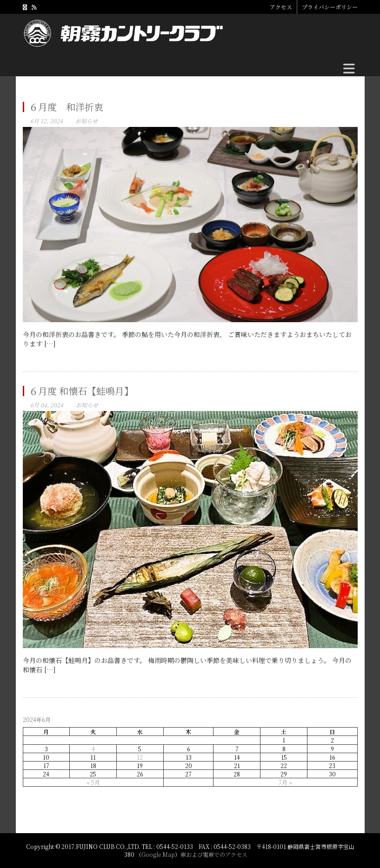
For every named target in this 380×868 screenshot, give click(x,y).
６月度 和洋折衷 (66, 107)
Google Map (158, 854)
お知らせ (87, 121)
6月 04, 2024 (47, 405)
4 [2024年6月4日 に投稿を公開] (93, 749)
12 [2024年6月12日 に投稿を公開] (140, 757)
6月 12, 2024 (47, 121)
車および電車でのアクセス (214, 854)
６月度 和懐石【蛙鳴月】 (81, 391)
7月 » (285, 782)
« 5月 (93, 782)
